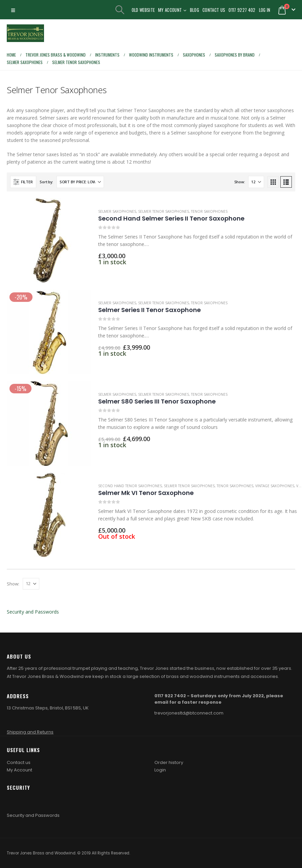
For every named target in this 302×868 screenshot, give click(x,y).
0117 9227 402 (242, 10)
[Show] (256, 182)
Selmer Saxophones (117, 211)
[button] (13, 10)
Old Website (143, 10)
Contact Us (214, 10)
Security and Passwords (33, 612)
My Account (170, 10)
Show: (240, 182)
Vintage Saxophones (275, 486)
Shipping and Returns (30, 732)
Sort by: (46, 182)
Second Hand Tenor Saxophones (130, 486)
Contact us (19, 762)
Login (160, 770)
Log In (265, 10)
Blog (195, 10)
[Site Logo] (25, 33)
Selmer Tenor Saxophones (164, 211)
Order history (169, 762)
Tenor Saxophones (209, 211)
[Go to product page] (49, 241)
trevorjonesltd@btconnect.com (189, 713)
